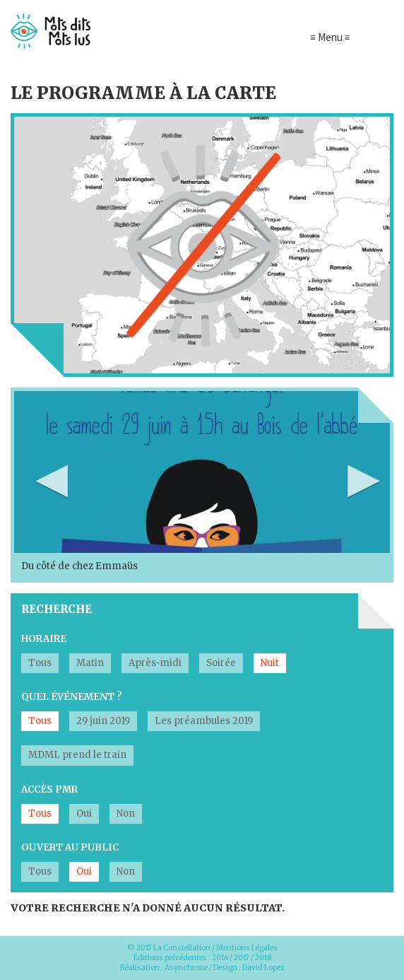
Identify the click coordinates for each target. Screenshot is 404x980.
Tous (40, 663)
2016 (220, 958)
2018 (263, 958)
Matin (90, 663)
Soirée (221, 663)
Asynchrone (186, 968)
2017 (242, 958)
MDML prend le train (77, 755)
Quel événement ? (72, 697)
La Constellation (182, 948)
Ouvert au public (70, 847)
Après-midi (155, 663)
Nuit (270, 663)
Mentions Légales (247, 948)
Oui (84, 813)
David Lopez (263, 968)
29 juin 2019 (103, 721)
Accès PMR (49, 789)
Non (126, 813)
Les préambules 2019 (204, 721)
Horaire (44, 639)
